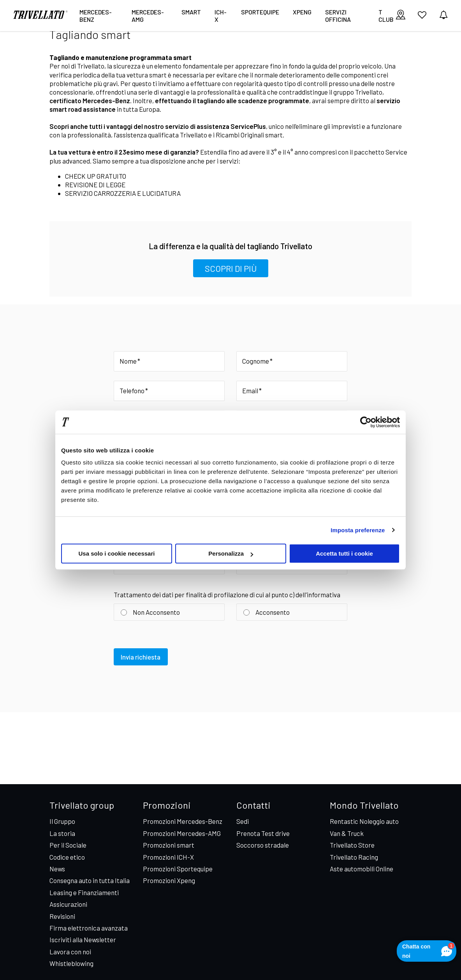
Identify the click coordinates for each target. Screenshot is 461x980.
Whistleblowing (71, 963)
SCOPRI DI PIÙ (231, 268)
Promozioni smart (169, 845)
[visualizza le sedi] (401, 15)
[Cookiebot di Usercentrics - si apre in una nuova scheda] (366, 422)
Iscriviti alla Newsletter (83, 940)
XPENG (302, 12)
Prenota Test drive (263, 833)
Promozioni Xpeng (169, 880)
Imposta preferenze (358, 530)
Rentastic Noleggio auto (364, 821)
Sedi (243, 821)
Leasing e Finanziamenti (84, 892)
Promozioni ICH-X (168, 857)
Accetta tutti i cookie (344, 553)
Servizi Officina (338, 16)
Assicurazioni (68, 904)
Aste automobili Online (362, 869)
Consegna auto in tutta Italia (90, 880)
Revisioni (62, 916)
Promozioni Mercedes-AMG (182, 833)
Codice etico (67, 857)
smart (191, 12)
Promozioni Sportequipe (178, 869)
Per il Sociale (68, 845)
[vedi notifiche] (443, 15)
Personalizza (231, 553)
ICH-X (221, 16)
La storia (62, 833)
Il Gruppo (62, 821)
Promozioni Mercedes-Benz (183, 821)
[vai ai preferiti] (422, 18)
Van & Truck (347, 833)
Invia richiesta (141, 659)
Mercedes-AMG (148, 16)
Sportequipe (260, 12)
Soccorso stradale (263, 845)
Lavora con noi (70, 952)
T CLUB (386, 16)
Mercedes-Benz (96, 16)
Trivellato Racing (354, 857)
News (57, 869)
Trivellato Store (352, 845)
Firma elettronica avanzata (89, 928)
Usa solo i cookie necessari (117, 553)
